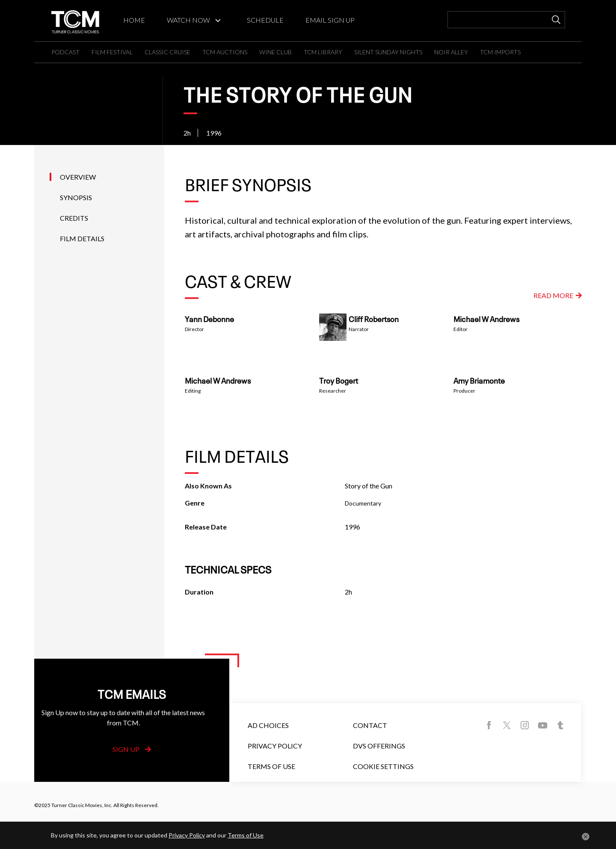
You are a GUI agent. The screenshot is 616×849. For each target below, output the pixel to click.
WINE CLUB (275, 52)
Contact (370, 725)
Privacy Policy (275, 746)
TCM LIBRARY (323, 52)
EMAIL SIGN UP (330, 20)
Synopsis (76, 197)
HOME (134, 20)
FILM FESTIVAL (112, 52)
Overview (78, 177)
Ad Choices (268, 725)
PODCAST (65, 52)
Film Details (82, 238)
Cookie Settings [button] (383, 766)
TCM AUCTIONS (225, 52)
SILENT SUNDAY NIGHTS (388, 52)
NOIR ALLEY (451, 52)
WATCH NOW (188, 20)
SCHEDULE (265, 20)
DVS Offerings (379, 746)
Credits (74, 218)
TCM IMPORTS (500, 52)
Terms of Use (271, 766)
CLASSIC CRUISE (167, 52)
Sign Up (132, 749)
